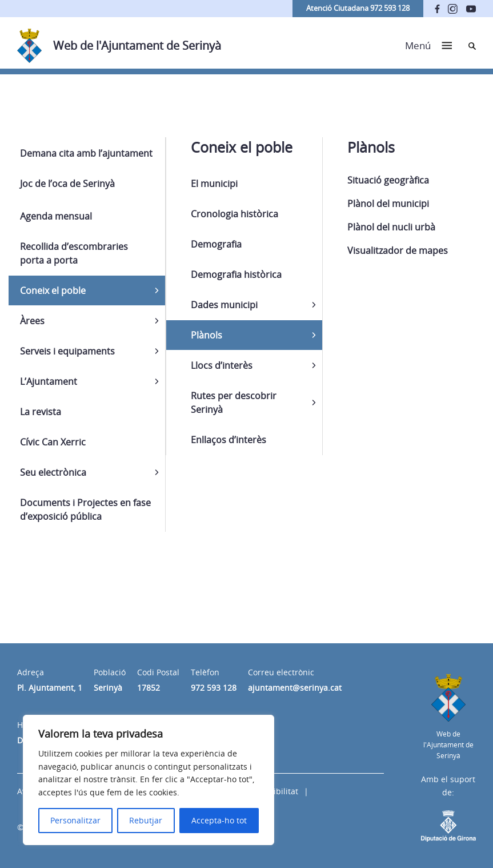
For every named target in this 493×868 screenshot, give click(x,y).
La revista (41, 412)
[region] (149, 780)
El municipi (214, 184)
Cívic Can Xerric (53, 442)
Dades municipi (224, 305)
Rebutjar (146, 820)
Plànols (207, 335)
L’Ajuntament (49, 381)
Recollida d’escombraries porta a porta (74, 253)
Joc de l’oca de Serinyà (67, 184)
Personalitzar (75, 820)
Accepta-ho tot (219, 820)
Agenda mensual (56, 216)
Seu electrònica (53, 472)
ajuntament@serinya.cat (295, 688)
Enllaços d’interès (229, 440)
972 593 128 (214, 688)
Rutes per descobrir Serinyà (234, 403)
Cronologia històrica (235, 214)
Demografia (216, 244)
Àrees (32, 321)
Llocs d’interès (222, 365)
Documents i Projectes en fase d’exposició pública (85, 509)
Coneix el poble (53, 290)
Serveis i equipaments (67, 351)
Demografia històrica (236, 274)
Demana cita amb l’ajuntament (86, 153)
